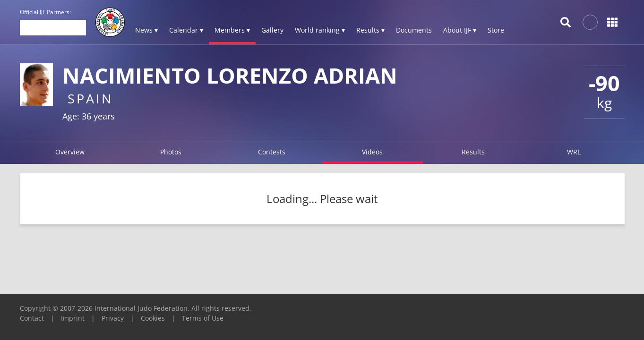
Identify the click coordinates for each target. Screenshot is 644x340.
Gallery (272, 30)
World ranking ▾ (320, 30)
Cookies (153, 318)
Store (496, 30)
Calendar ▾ (186, 30)
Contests (272, 152)
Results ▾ (370, 30)
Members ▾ (232, 30)
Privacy (113, 318)
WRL (574, 152)
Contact (32, 318)
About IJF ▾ (460, 30)
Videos (372, 152)
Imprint (73, 318)
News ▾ (146, 30)
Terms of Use (203, 318)
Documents (414, 30)
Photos (171, 152)
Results (473, 152)
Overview (70, 152)
